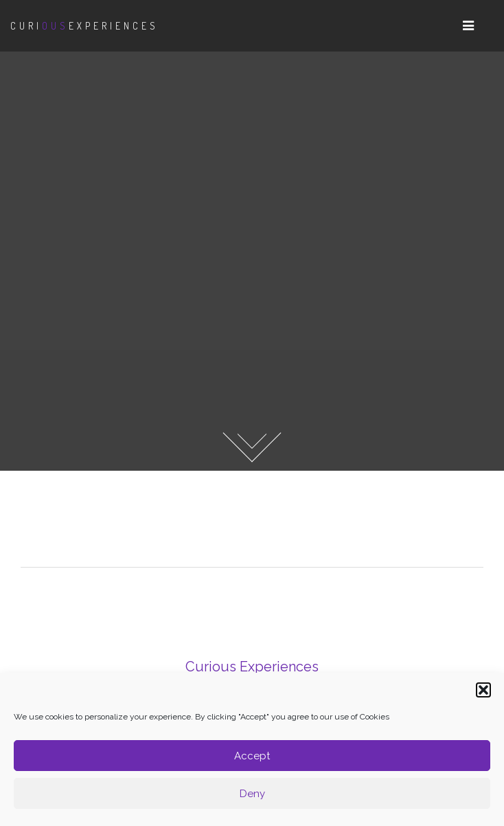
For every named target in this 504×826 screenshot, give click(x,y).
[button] (483, 690)
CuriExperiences (84, 26)
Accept (252, 756)
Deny (252, 794)
